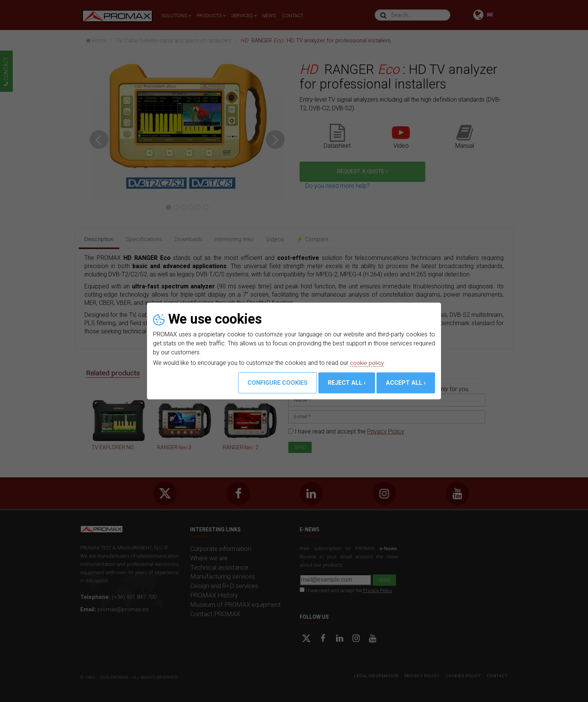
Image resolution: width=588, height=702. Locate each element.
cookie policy (367, 363)
